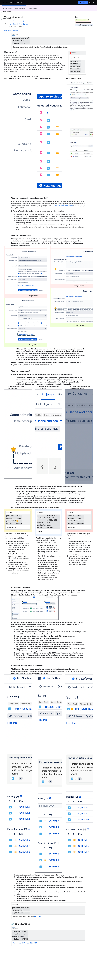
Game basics (36, 7)
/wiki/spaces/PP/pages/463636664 (25, 943)
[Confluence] (11, 3)
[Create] (83, 3)
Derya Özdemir (13, 24)
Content (7, 7)
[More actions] (91, 8)
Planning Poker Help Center (20, 7)
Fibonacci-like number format (64, 206)
